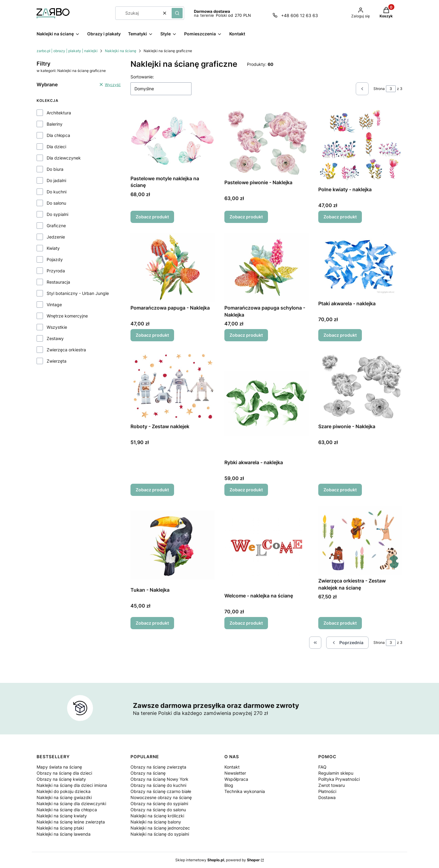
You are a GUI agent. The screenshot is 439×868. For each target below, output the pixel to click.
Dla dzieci (56, 147)
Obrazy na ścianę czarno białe (161, 791)
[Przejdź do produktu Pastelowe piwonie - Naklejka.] (266, 142)
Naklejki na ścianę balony (156, 822)
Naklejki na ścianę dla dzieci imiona (72, 785)
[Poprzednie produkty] (347, 643)
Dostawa (327, 797)
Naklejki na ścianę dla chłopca (67, 810)
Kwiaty (53, 248)
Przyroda (56, 271)
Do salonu (56, 203)
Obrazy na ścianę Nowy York (159, 779)
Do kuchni (57, 192)
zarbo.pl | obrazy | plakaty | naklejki (67, 51)
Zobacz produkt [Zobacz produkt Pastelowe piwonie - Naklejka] (246, 217)
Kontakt (232, 767)
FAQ (322, 767)
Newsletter (235, 773)
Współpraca (236, 779)
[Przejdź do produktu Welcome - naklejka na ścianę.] (266, 548)
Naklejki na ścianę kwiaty (62, 816)
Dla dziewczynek (64, 158)
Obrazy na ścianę (148, 773)
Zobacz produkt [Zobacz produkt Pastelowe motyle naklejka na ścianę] (152, 217)
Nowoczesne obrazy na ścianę (161, 797)
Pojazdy (55, 259)
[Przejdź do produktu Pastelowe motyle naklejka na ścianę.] (173, 140)
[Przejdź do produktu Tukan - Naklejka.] (173, 545)
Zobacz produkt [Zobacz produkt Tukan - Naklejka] (152, 623)
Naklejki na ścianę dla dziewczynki (71, 803)
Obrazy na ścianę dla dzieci (64, 773)
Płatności (327, 791)
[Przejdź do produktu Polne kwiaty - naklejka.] (360, 145)
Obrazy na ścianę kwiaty (61, 779)
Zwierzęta (57, 361)
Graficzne (56, 226)
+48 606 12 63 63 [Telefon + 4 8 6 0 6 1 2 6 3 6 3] (300, 15)
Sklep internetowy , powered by (218, 860)
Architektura (59, 113)
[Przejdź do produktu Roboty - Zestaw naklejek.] (173, 386)
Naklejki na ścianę (121, 51)
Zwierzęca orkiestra (66, 350)
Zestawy (55, 338)
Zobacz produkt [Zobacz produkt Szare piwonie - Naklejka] (340, 490)
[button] (177, 13)
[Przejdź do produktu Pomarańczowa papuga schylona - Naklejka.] (266, 267)
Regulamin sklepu (336, 773)
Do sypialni (57, 214)
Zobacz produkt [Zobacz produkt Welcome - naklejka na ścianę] (246, 623)
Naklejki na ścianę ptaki (60, 828)
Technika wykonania (245, 791)
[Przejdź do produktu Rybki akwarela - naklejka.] (266, 404)
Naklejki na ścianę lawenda (64, 834)
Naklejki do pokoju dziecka (64, 791)
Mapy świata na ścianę (59, 767)
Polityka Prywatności (339, 779)
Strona (379, 89)
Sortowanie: (142, 77)
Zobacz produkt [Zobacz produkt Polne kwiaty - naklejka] (340, 217)
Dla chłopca (58, 135)
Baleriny (55, 124)
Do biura (55, 169)
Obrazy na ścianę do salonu (158, 810)
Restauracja (58, 282)
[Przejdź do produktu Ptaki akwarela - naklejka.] (360, 265)
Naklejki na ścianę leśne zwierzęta (71, 822)
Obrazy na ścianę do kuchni (158, 785)
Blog (229, 785)
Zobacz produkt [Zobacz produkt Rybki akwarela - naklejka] (246, 490)
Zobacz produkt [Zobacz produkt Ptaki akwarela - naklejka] (340, 335)
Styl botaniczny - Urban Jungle (78, 293)
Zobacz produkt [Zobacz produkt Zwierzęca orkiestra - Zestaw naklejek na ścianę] (340, 623)
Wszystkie (57, 327)
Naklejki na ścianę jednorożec (160, 828)
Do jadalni (56, 180)
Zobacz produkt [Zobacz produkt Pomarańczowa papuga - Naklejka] (152, 335)
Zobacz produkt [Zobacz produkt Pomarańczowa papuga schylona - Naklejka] (246, 335)
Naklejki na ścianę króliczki (157, 816)
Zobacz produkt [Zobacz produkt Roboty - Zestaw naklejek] (152, 490)
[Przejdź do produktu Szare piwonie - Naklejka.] (360, 386)
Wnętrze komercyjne (67, 316)
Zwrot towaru (332, 785)
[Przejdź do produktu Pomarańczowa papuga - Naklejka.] (173, 267)
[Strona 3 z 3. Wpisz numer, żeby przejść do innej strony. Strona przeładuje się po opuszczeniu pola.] (391, 89)
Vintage (54, 305)
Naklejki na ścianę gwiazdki (64, 797)
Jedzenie (56, 237)
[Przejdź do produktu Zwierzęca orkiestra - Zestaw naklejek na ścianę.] (360, 540)
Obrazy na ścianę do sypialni (159, 803)
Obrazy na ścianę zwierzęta (158, 767)
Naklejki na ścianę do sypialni (160, 834)
